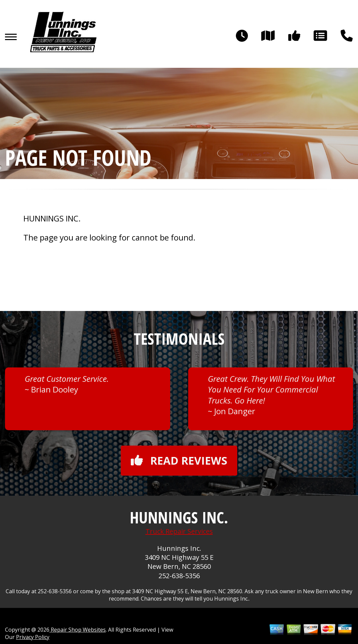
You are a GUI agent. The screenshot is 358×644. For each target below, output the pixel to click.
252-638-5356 (179, 576)
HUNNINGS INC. (52, 218)
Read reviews (179, 460)
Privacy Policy (33, 637)
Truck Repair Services (179, 531)
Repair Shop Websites (78, 630)
